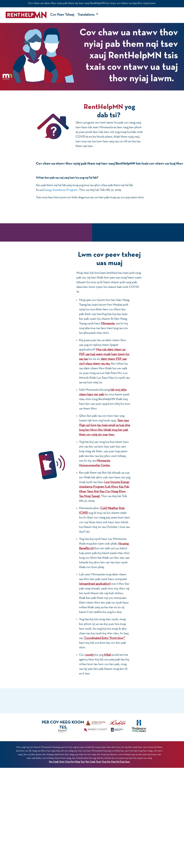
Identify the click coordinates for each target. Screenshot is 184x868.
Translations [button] (86, 15)
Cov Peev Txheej (62, 15)
